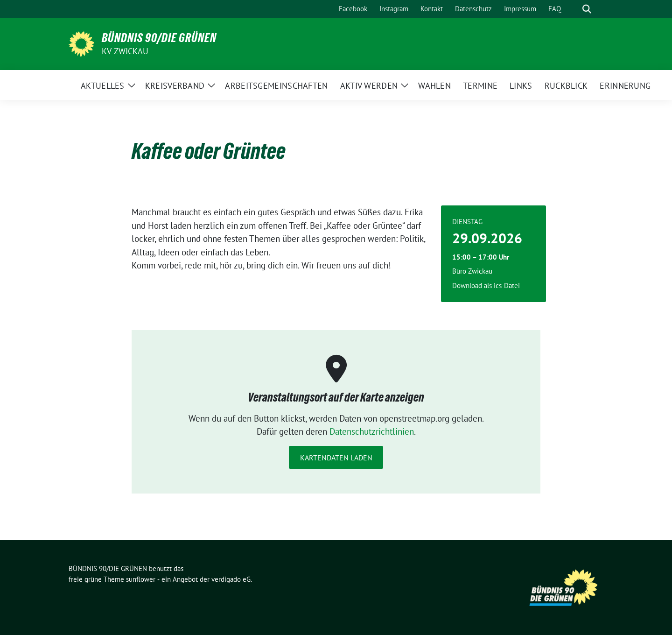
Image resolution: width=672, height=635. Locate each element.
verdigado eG (231, 579)
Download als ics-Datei (486, 286)
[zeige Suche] (587, 9)
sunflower (141, 579)
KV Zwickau (125, 51)
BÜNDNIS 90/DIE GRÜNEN (159, 38)
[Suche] (574, 9)
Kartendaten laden (336, 458)
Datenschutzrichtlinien (372, 431)
